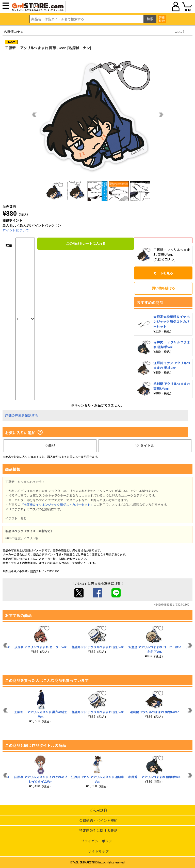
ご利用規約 (98, 810)
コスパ (179, 32)
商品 (50, 445)
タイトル (145, 445)
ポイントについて (16, 230)
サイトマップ (98, 851)
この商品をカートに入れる (86, 244)
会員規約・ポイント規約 (98, 820)
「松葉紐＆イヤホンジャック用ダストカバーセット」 (57, 504)
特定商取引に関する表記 (98, 831)
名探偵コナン (14, 32)
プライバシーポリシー (98, 841)
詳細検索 (162, 19)
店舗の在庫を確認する (22, 415)
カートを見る (163, 273)
